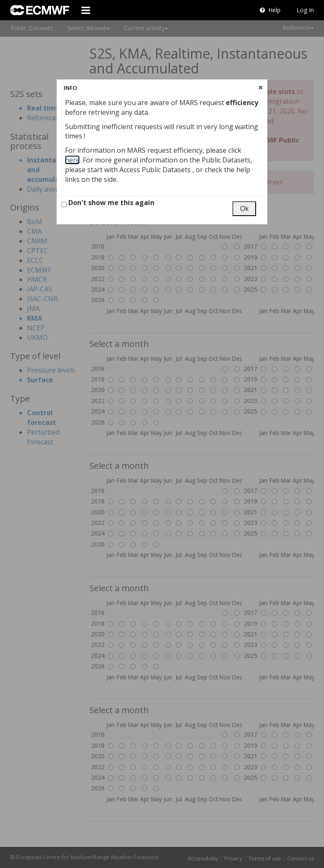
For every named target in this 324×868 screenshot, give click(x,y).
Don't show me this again (108, 203)
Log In (305, 10)
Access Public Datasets (156, 170)
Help (270, 10)
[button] (260, 87)
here (72, 160)
